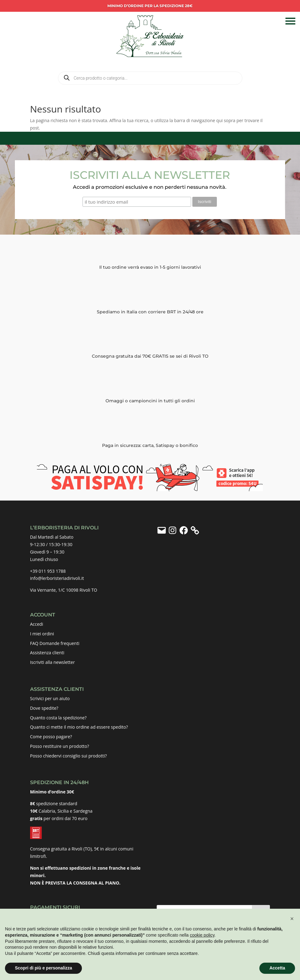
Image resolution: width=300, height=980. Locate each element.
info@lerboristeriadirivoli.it (57, 578)
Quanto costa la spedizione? (58, 717)
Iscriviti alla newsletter (52, 662)
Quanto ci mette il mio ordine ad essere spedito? (79, 727)
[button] (292, 919)
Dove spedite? (44, 708)
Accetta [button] (277, 968)
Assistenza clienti (47, 653)
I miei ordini (42, 633)
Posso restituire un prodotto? (60, 746)
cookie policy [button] (202, 935)
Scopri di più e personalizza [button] (43, 968)
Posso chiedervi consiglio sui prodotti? (69, 755)
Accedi (37, 624)
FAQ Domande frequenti (55, 643)
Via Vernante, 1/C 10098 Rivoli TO (64, 590)
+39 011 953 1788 (48, 571)
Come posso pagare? (51, 736)
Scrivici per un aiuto (50, 698)
